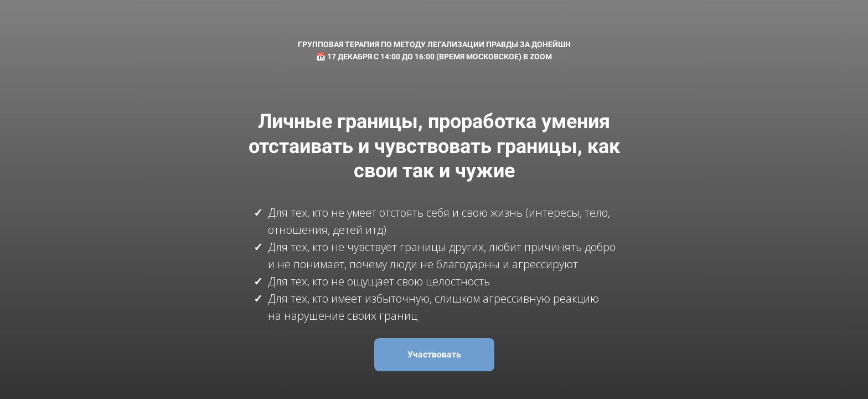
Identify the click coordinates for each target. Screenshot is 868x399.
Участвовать (434, 354)
